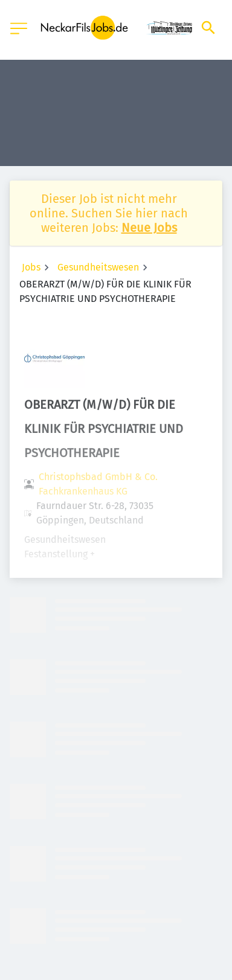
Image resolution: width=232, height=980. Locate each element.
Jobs (31, 267)
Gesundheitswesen (98, 267)
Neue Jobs (149, 228)
